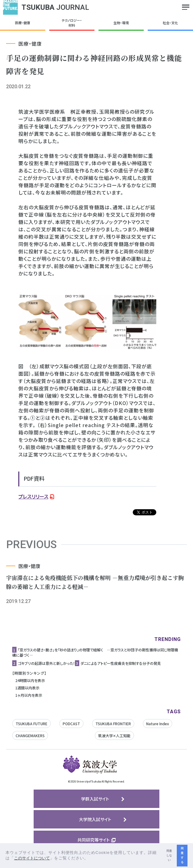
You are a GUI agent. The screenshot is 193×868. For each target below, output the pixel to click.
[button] (91, 859)
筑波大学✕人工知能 (114, 735)
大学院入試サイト (95, 819)
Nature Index (158, 724)
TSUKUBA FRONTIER (113, 724)
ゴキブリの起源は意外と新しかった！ (46, 663)
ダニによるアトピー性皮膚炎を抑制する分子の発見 (121, 663)
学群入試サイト (95, 799)
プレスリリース (33, 496)
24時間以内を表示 (30, 680)
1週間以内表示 (27, 688)
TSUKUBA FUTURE (32, 724)
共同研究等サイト (94, 840)
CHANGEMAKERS (30, 735)
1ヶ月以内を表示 (29, 695)
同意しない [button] (169, 855)
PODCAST (71, 724)
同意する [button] (182, 855)
